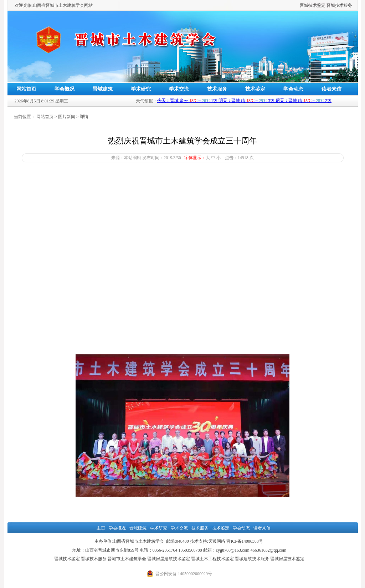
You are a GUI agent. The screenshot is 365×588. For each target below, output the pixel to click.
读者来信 (331, 89)
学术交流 (179, 89)
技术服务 (217, 89)
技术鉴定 (255, 89)
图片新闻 (67, 117)
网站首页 (26, 89)
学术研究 (141, 89)
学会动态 (293, 89)
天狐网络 (217, 541)
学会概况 (65, 89)
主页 (101, 528)
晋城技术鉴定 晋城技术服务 (326, 5)
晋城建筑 (103, 89)
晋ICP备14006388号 (245, 541)
